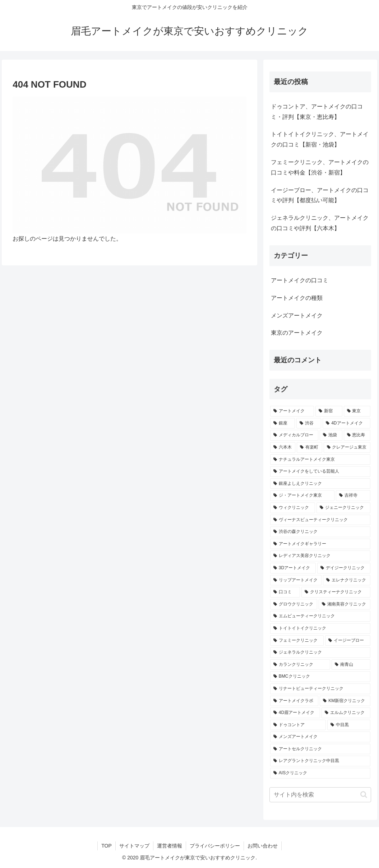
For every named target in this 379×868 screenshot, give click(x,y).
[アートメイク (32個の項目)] (292, 411)
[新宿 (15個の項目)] (329, 411)
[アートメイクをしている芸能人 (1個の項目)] (320, 472)
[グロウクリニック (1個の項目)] (294, 604)
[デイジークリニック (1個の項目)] (344, 568)
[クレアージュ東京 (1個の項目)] (347, 447)
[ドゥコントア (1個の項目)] (298, 725)
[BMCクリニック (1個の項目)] (320, 677)
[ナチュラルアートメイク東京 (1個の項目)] (320, 460)
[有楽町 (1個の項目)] (309, 447)
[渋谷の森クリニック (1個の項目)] (320, 532)
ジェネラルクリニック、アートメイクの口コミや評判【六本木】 (320, 223)
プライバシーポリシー (215, 846)
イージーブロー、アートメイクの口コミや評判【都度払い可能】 (320, 195)
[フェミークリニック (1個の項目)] (297, 641)
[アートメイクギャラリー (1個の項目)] (320, 544)
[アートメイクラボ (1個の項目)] (294, 701)
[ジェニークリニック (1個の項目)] (343, 508)
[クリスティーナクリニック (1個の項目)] (336, 592)
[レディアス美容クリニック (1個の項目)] (320, 556)
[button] (364, 795)
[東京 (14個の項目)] (357, 411)
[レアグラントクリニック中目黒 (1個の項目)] (320, 761)
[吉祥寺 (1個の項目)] (353, 496)
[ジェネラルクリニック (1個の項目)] (320, 653)
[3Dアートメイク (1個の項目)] (293, 568)
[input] (320, 795)
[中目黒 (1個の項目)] (349, 725)
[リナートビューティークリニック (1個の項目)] (320, 689)
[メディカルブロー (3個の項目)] (294, 435)
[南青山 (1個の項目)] (351, 665)
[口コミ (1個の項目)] (285, 592)
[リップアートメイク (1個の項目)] (296, 580)
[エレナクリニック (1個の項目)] (346, 580)
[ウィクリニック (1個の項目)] (293, 508)
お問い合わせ (263, 846)
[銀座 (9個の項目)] (283, 423)
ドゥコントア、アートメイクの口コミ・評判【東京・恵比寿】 (317, 112)
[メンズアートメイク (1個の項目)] (320, 737)
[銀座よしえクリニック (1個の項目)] (320, 484)
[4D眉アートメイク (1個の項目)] (295, 713)
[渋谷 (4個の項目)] (309, 423)
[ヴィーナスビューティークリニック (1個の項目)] (320, 520)
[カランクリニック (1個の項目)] (300, 665)
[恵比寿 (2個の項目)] (357, 435)
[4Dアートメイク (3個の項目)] (346, 423)
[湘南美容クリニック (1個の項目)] (344, 604)
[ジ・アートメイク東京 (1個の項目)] (302, 496)
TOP (107, 846)
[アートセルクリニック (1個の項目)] (320, 749)
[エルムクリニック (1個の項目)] (346, 713)
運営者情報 (170, 846)
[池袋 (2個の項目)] (331, 435)
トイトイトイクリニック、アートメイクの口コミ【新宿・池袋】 (320, 139)
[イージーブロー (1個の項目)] (348, 641)
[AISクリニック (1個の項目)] (320, 773)
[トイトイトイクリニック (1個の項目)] (320, 628)
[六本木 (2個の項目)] (283, 447)
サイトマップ (134, 846)
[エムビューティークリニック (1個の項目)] (320, 616)
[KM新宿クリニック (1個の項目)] (345, 701)
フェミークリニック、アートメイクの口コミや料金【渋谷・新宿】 (320, 167)
